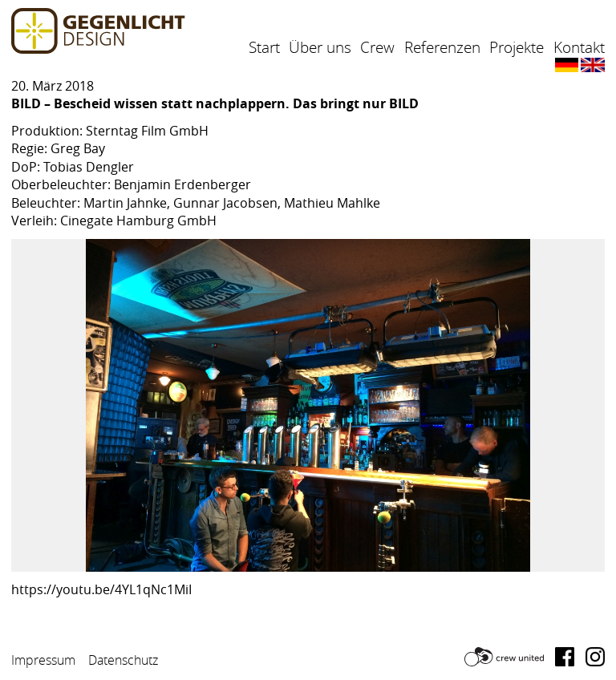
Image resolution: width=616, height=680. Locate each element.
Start (264, 47)
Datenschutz (123, 660)
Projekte (517, 47)
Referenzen (442, 47)
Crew (377, 47)
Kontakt (579, 47)
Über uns (320, 47)
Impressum (43, 660)
